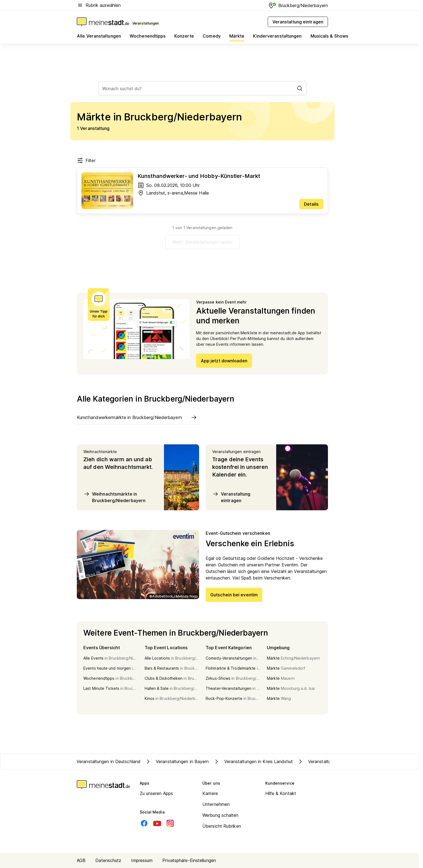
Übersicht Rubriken (222, 826)
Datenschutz (108, 860)
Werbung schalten (220, 815)
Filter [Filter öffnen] (86, 160)
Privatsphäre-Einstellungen (189, 860)
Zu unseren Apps (156, 793)
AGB (81, 860)
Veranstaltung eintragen (231, 497)
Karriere (210, 793)
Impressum (142, 860)
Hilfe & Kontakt (281, 793)
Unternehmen (216, 804)
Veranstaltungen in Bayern (177, 761)
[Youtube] (157, 823)
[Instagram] (170, 823)
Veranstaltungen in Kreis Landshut (253, 761)
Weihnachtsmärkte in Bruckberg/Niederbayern (114, 497)
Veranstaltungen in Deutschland (109, 761)
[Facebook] (144, 823)
